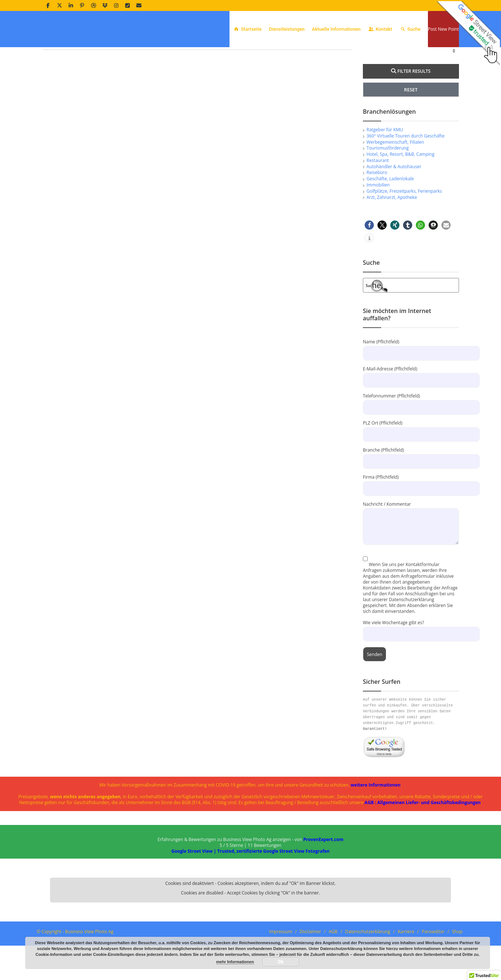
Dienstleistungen (287, 29)
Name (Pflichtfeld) (411, 394)
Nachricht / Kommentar (411, 562)
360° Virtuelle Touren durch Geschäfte (405, 183)
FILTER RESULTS (411, 118)
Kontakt (380, 29)
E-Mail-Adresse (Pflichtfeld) (411, 421)
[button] (369, 272)
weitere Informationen (376, 832)
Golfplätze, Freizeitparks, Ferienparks (404, 238)
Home (407, 57)
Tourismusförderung (388, 195)
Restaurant (378, 208)
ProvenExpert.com (323, 887)
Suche (410, 29)
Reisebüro (377, 220)
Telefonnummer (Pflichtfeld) (411, 448)
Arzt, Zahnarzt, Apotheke (392, 244)
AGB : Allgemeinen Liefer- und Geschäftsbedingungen (423, 850)
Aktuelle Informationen (336, 29)
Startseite (247, 29)
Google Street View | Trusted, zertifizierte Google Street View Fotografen (250, 898)
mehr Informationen (235, 962)
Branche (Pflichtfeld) (411, 503)
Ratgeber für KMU (385, 177)
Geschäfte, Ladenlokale (390, 226)
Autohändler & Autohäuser (394, 214)
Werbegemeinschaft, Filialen (395, 189)
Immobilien (378, 232)
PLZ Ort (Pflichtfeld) (411, 476)
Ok (281, 962)
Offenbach (428, 57)
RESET (411, 137)
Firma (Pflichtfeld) (411, 530)
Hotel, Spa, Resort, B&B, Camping (401, 201)
